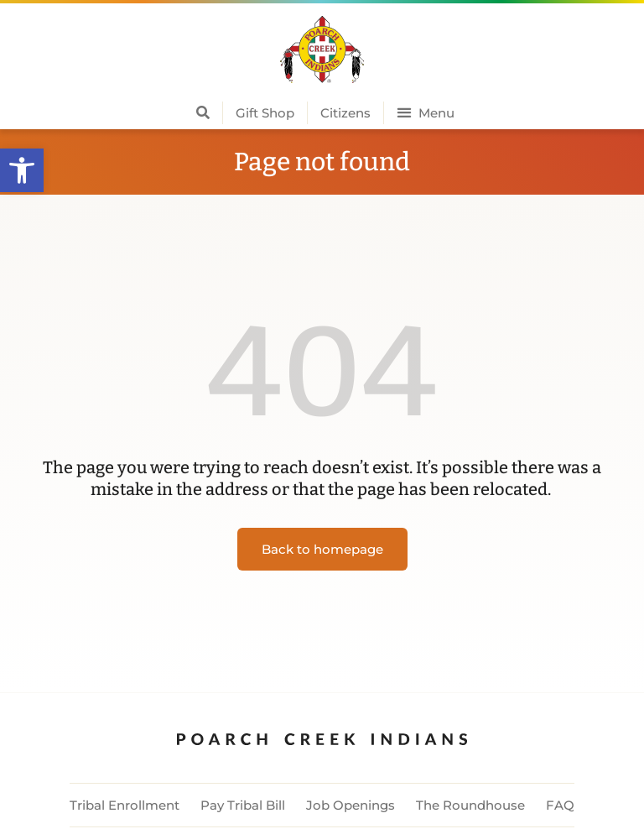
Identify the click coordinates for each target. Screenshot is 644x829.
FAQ (560, 805)
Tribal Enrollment (125, 805)
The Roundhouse (470, 805)
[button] (22, 170)
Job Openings (351, 805)
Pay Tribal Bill (243, 805)
